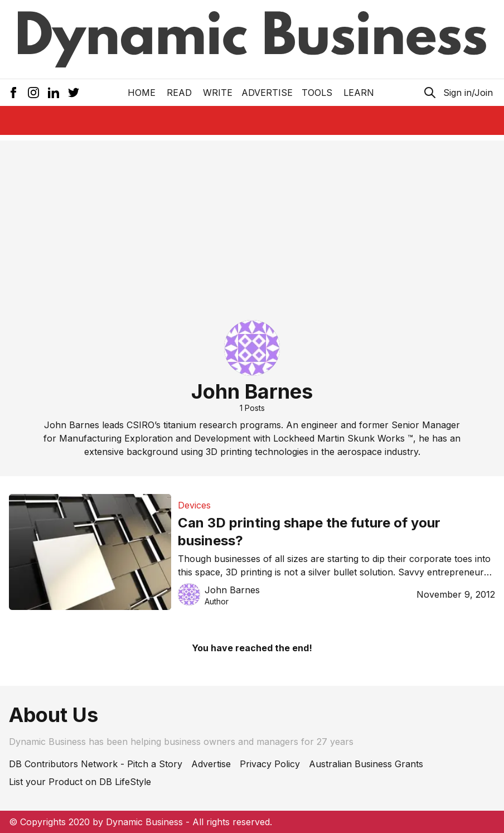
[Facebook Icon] (13, 93)
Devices (194, 505)
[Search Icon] (430, 93)
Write (218, 93)
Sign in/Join (468, 93)
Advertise (267, 93)
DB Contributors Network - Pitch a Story (96, 764)
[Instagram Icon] (33, 93)
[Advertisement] (252, 219)
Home (142, 93)
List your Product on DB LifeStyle (80, 782)
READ (179, 93)
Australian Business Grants (366, 764)
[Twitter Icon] (74, 93)
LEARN (359, 93)
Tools (317, 93)
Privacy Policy (270, 764)
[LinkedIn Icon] (54, 93)
